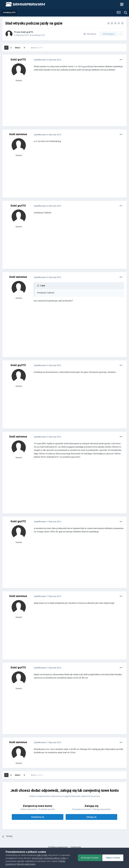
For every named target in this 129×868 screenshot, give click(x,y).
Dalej (18, 48)
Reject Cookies (113, 858)
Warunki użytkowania (26, 864)
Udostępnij (90, 34)
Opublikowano (48, 60)
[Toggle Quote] (38, 286)
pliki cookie (42, 855)
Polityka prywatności (58, 847)
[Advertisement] (71, 101)
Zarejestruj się (38, 817)
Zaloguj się (91, 817)
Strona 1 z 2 (37, 48)
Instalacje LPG (38, 35)
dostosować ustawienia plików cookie (49, 858)
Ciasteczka (76, 847)
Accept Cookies (90, 858)
